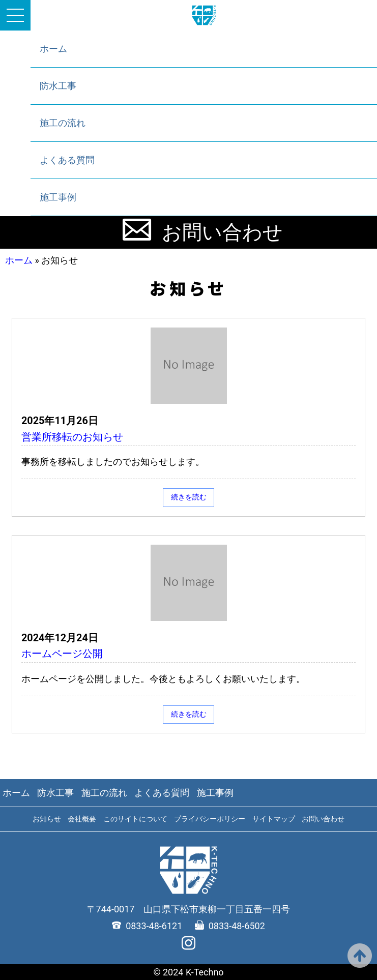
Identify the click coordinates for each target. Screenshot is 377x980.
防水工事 (58, 86)
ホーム (53, 49)
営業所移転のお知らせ (72, 437)
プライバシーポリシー (210, 819)
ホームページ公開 (62, 654)
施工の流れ (63, 123)
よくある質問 (67, 160)
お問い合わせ (222, 232)
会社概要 (82, 819)
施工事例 (58, 197)
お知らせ (47, 819)
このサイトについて (135, 819)
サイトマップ (274, 819)
